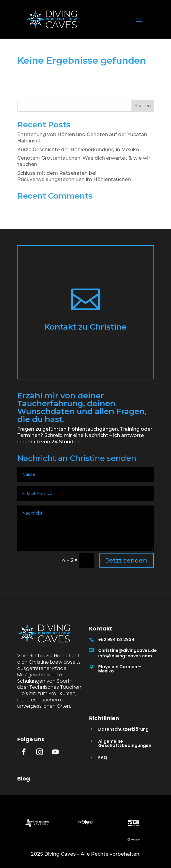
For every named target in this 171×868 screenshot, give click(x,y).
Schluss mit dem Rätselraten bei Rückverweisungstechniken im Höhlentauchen (74, 176)
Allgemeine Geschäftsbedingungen (125, 743)
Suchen (143, 106)
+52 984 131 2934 (116, 640)
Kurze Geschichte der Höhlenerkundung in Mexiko (78, 150)
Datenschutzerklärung (123, 729)
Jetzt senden (127, 560)
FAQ (103, 758)
